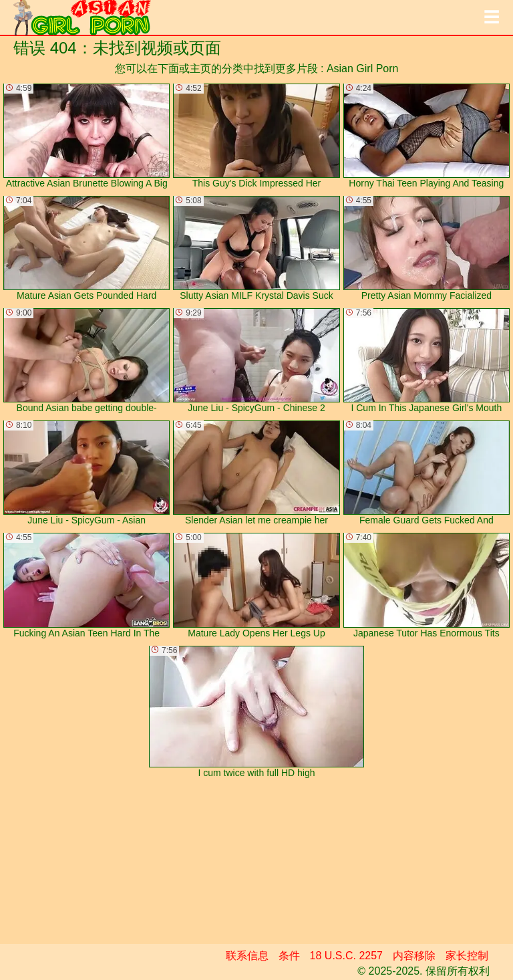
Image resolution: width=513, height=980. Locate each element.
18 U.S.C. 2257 (346, 956)
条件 (289, 956)
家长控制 (467, 956)
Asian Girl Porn (363, 69)
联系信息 (247, 956)
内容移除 (414, 956)
